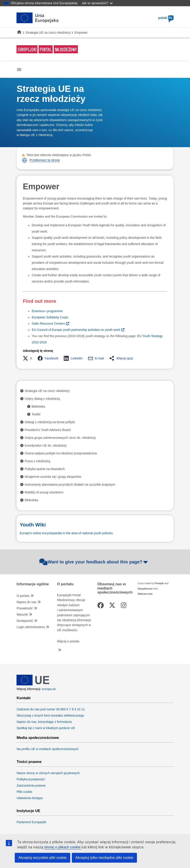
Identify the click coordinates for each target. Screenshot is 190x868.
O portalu (23, 596)
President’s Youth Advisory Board (47, 430)
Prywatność (25, 608)
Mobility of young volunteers (44, 492)
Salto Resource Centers (48, 324)
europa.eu (49, 689)
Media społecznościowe (38, 738)
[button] (25, 160)
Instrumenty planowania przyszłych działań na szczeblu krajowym (70, 485)
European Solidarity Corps (50, 317)
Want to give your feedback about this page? (94, 562)
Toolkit (36, 414)
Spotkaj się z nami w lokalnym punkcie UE (46, 728)
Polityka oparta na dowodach (45, 469)
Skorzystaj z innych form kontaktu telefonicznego (50, 715)
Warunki (22, 614)
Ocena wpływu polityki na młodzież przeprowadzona (61, 453)
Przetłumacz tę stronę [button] (44, 160)
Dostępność (25, 621)
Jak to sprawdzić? (97, 3)
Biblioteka (38, 406)
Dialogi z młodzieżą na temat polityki (50, 422)
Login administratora (31, 627)
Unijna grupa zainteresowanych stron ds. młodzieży (60, 438)
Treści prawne (29, 762)
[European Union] (33, 684)
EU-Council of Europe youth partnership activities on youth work (76, 330)
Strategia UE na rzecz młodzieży (48, 33)
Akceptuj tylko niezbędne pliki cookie (104, 858)
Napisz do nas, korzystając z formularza (44, 722)
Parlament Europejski (31, 822)
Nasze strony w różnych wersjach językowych (48, 773)
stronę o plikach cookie (63, 847)
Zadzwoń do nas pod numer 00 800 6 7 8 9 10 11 (51, 709)
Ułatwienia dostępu (30, 798)
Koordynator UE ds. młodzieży (45, 445)
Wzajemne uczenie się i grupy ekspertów (53, 477)
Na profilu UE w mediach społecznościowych (47, 749)
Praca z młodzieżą (37, 461)
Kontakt (23, 698)
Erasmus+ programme (47, 311)
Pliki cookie (24, 792)
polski (166, 18)
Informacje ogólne (33, 584)
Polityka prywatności (31, 779)
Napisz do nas (26, 602)
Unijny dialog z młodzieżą (42, 399)
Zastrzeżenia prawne (31, 786)
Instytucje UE (28, 811)
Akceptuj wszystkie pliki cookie (42, 858)
